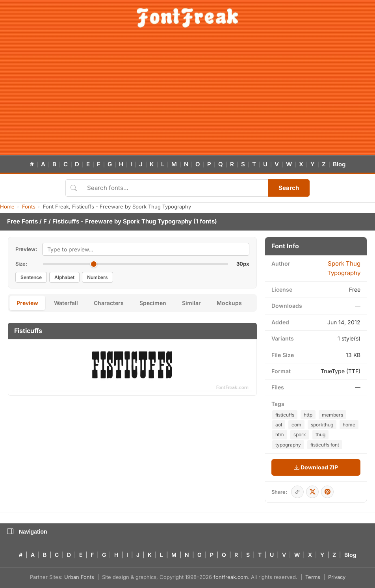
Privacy (337, 577)
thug (320, 434)
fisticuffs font (325, 445)
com (296, 425)
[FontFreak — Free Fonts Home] (187, 18)
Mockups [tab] (229, 303)
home (349, 425)
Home (7, 207)
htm (280, 434)
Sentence (31, 277)
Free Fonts (22, 221)
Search (289, 188)
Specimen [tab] (153, 303)
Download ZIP (316, 467)
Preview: (26, 249)
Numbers (97, 277)
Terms (313, 577)
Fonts (29, 207)
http (308, 415)
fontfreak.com (231, 577)
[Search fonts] (175, 188)
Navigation (27, 532)
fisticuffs (285, 415)
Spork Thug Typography (157, 221)
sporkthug (322, 425)
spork (300, 434)
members (332, 415)
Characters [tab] (109, 303)
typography (288, 445)
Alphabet (64, 277)
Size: (21, 264)
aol (279, 425)
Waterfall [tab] (66, 303)
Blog (339, 164)
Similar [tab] (191, 303)
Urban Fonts (79, 577)
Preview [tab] (27, 303)
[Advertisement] (187, 96)
